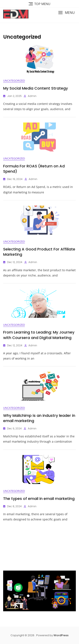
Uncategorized (14, 81)
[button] (66, 13)
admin (32, 96)
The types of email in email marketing (39, 499)
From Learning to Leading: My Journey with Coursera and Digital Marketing (39, 335)
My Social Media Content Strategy (35, 88)
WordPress (61, 635)
